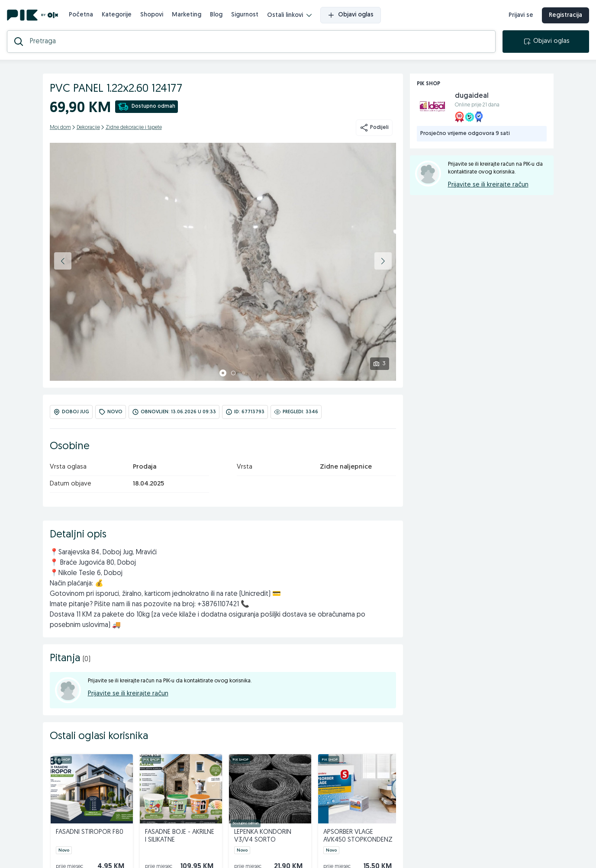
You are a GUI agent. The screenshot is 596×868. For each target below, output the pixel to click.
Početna (81, 15)
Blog (216, 15)
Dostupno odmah (147, 107)
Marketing (187, 15)
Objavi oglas (351, 15)
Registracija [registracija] (565, 15)
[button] (63, 261)
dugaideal (472, 96)
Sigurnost (245, 15)
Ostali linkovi (289, 15)
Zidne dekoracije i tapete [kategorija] (134, 128)
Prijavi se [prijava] (521, 15)
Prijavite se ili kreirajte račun (128, 694)
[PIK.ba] (33, 15)
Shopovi (152, 15)
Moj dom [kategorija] (60, 128)
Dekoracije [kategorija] (88, 128)
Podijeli (374, 128)
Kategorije (117, 15)
